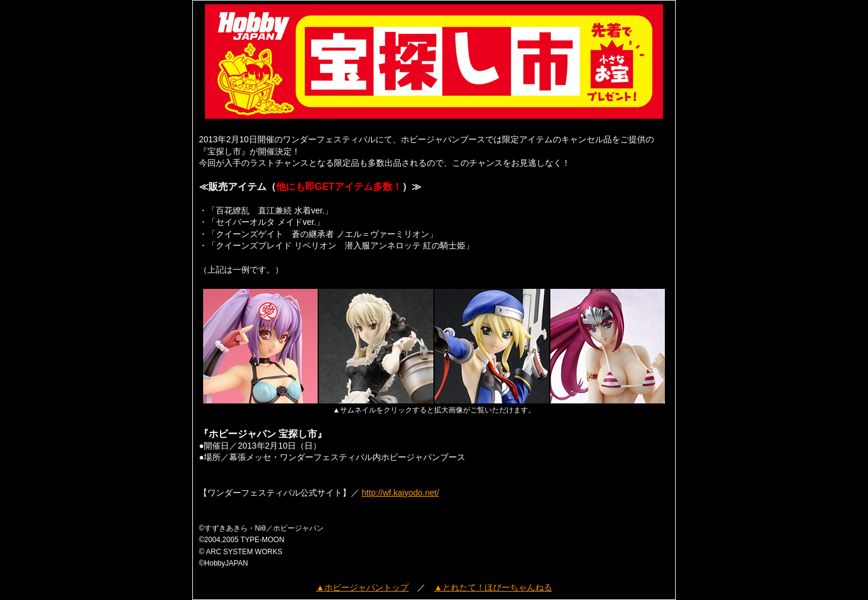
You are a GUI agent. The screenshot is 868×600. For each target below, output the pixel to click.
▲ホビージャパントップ (362, 587)
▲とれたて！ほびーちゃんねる (493, 587)
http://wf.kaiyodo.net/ (400, 493)
